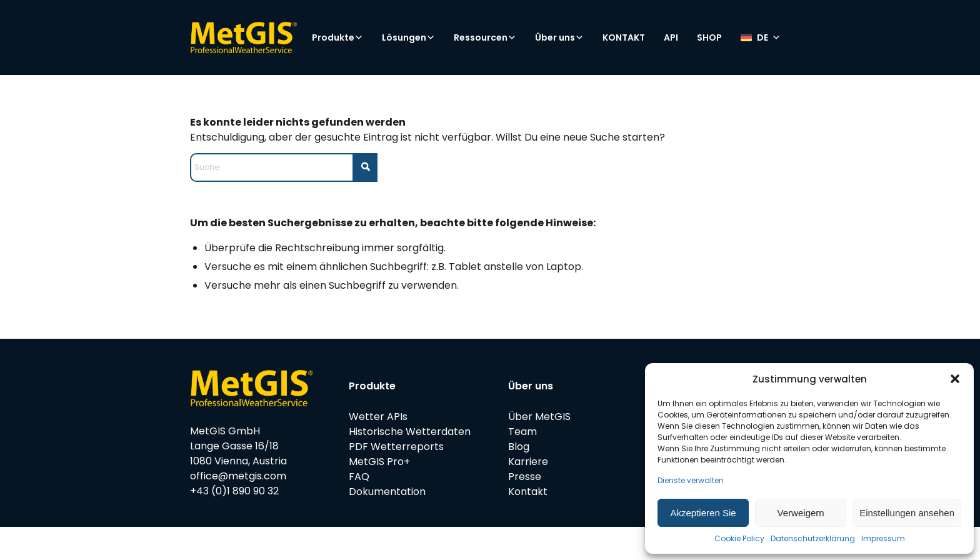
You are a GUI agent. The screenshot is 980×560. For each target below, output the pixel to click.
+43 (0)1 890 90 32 (234, 491)
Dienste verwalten (691, 480)
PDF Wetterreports (396, 447)
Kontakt (528, 492)
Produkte (337, 37)
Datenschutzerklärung (813, 538)
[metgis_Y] (243, 37)
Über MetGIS (539, 417)
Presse (525, 477)
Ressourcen (485, 37)
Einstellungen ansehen (907, 513)
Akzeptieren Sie (703, 513)
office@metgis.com (238, 476)
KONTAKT (624, 37)
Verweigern (801, 513)
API (671, 37)
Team (522, 432)
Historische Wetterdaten (410, 432)
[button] (955, 379)
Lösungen (408, 37)
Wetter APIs (378, 417)
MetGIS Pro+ (379, 462)
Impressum (883, 538)
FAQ (359, 477)
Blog (519, 447)
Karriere (528, 462)
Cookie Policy (739, 538)
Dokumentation (387, 492)
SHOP (709, 37)
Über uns (559, 37)
